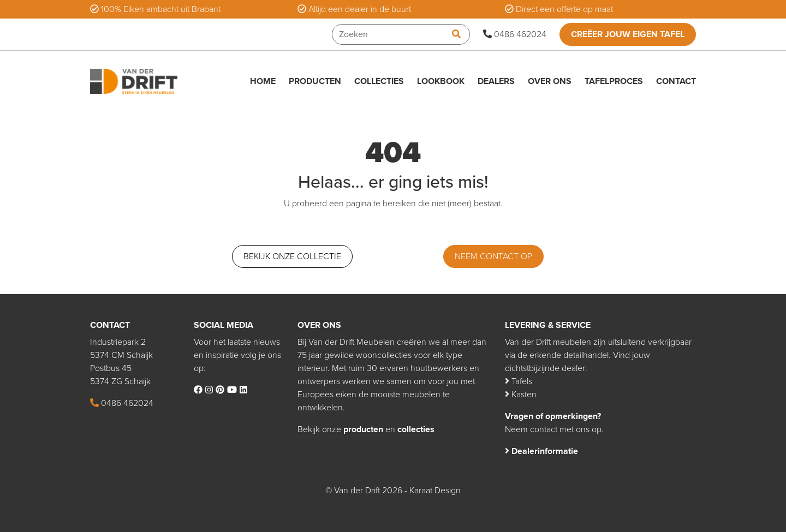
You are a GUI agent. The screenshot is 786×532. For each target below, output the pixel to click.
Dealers (496, 81)
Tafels (519, 381)
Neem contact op (493, 256)
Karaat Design (435, 491)
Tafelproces (614, 81)
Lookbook (441, 81)
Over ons (550, 81)
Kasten (521, 394)
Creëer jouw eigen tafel (628, 34)
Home (263, 81)
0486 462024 (515, 34)
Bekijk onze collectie (292, 256)
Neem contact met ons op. (554, 429)
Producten (315, 81)
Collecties (379, 81)
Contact (676, 81)
